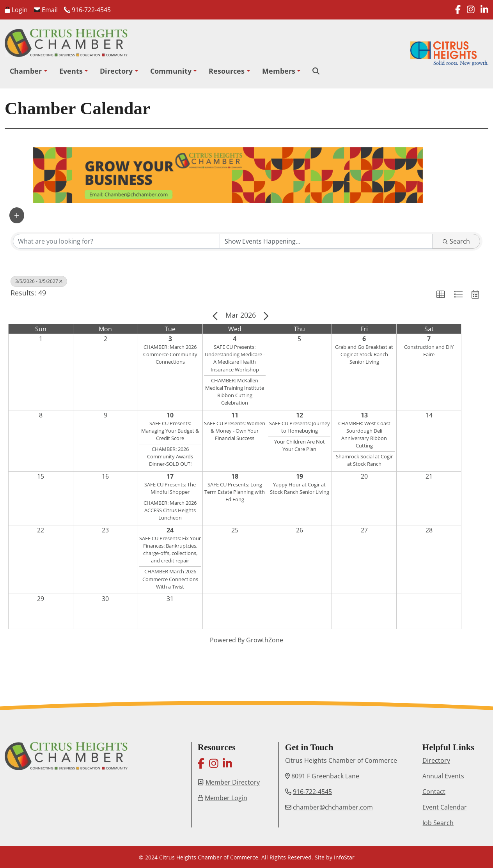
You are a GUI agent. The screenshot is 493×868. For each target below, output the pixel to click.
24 (170, 530)
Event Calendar (445, 807)
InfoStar (344, 857)
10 (170, 415)
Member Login (226, 798)
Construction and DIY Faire (429, 351)
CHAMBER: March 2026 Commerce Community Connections (170, 354)
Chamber (26, 71)
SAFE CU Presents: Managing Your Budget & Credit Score (170, 431)
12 (300, 415)
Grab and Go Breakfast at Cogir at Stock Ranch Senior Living (364, 354)
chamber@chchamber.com (333, 807)
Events (71, 71)
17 (170, 476)
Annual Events (443, 776)
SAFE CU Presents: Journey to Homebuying (300, 427)
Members (279, 71)
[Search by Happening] (326, 241)
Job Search (438, 823)
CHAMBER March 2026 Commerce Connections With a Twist (170, 579)
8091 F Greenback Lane (325, 776)
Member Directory (233, 782)
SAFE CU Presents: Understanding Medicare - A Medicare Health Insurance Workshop (235, 358)
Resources (227, 71)
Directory (116, 71)
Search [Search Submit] (456, 241)
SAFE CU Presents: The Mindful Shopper (170, 488)
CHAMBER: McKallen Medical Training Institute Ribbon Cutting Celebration (235, 392)
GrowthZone (265, 640)
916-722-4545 (87, 10)
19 (300, 476)
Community (171, 71)
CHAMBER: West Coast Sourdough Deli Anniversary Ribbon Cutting (364, 435)
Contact (434, 792)
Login (16, 10)
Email (46, 10)
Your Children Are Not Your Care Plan (300, 445)
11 (235, 415)
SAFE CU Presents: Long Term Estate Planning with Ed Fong (235, 492)
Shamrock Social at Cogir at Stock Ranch (364, 460)
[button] (17, 215)
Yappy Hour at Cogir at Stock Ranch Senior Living (300, 488)
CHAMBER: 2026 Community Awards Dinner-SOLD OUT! (170, 456)
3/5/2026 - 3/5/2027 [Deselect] (39, 281)
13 (364, 415)
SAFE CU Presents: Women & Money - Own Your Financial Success (235, 431)
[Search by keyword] (116, 241)
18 (235, 476)
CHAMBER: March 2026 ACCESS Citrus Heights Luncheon (170, 510)
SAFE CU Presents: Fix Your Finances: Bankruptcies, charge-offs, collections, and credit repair (170, 550)
